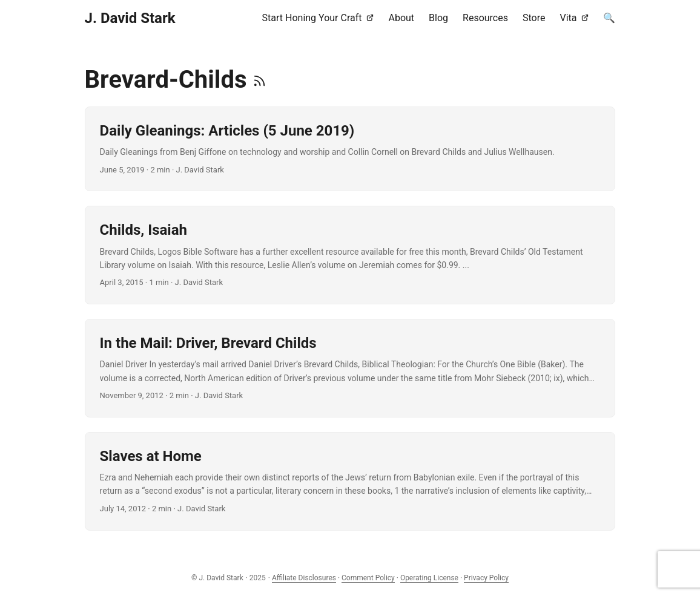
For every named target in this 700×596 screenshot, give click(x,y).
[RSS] (259, 80)
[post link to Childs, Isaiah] (350, 255)
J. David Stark (130, 18)
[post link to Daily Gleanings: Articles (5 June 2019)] (350, 149)
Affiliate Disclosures (304, 578)
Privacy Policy (486, 578)
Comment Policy (368, 578)
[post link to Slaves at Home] (350, 481)
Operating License (429, 578)
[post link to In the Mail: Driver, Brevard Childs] (350, 368)
